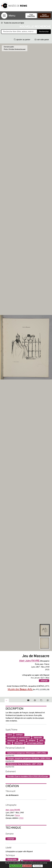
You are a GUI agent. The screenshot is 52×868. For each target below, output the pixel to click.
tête (9, 743)
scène (10, 735)
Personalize (38, 866)
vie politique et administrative (19, 738)
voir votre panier (42, 40)
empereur (11, 740)
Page (31, 16)
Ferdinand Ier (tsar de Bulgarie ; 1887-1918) (24, 764)
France (17, 815)
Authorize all (16, 866)
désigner (32, 740)
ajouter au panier (22, 40)
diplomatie (38, 738)
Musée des (20, 689)
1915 (21, 818)
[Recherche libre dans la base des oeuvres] (19, 32)
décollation (19, 743)
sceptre (22, 740)
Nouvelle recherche (35, 27)
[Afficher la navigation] (4, 16)
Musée (44, 16)
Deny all (28, 866)
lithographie (12, 860)
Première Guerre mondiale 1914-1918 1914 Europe (28, 777)
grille (41, 740)
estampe (44, 681)
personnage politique (35, 743)
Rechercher (44, 32)
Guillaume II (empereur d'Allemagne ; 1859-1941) (27, 753)
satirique (19, 735)
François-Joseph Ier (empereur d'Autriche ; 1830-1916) (29, 759)
